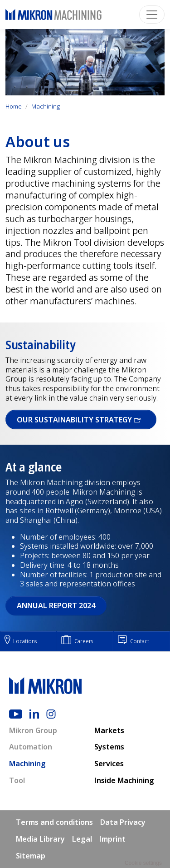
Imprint (112, 839)
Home (14, 106)
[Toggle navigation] (152, 15)
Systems (109, 747)
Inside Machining (124, 780)
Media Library (40, 839)
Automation (31, 747)
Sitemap (31, 856)
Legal (82, 839)
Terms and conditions (54, 822)
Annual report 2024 (56, 605)
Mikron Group (33, 730)
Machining (46, 106)
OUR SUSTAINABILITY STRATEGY (81, 420)
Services (109, 764)
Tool (17, 780)
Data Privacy (123, 822)
